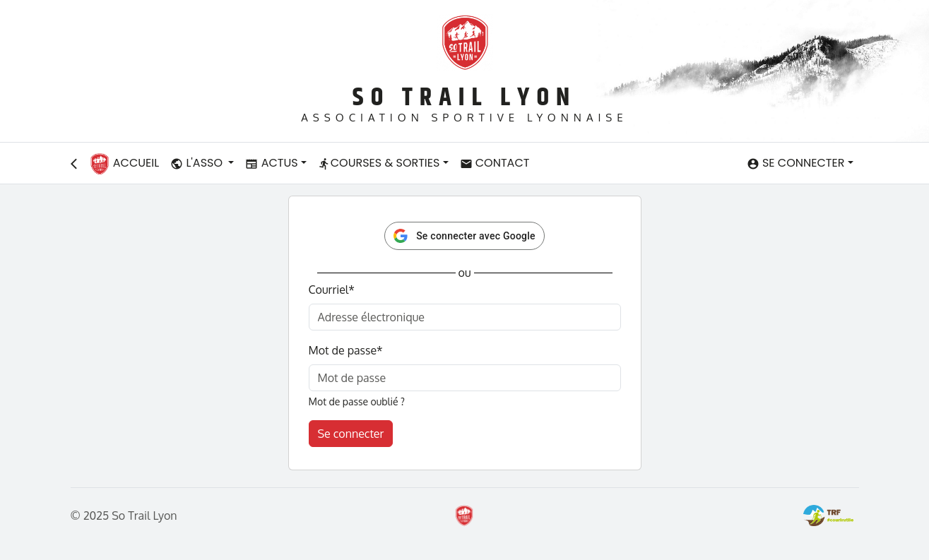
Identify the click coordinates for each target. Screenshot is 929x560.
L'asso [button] (198, 163)
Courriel (332, 290)
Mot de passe (346, 350)
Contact (495, 163)
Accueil (124, 164)
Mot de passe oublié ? (357, 401)
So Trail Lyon (464, 98)
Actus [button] (271, 163)
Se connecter (351, 434)
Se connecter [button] (796, 163)
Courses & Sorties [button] (379, 163)
